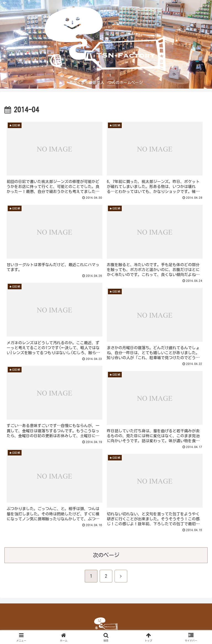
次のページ (106, 555)
